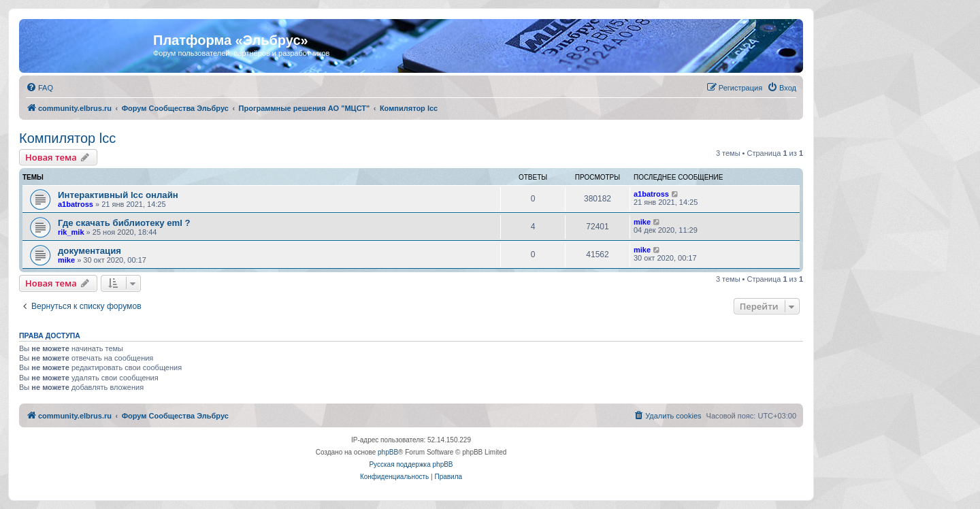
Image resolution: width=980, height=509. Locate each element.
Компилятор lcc (67, 138)
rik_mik (71, 232)
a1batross (76, 204)
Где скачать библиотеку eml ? (124, 223)
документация (89, 251)
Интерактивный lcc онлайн (118, 195)
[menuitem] (39, 88)
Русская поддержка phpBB (411, 464)
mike (642, 222)
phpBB (388, 452)
